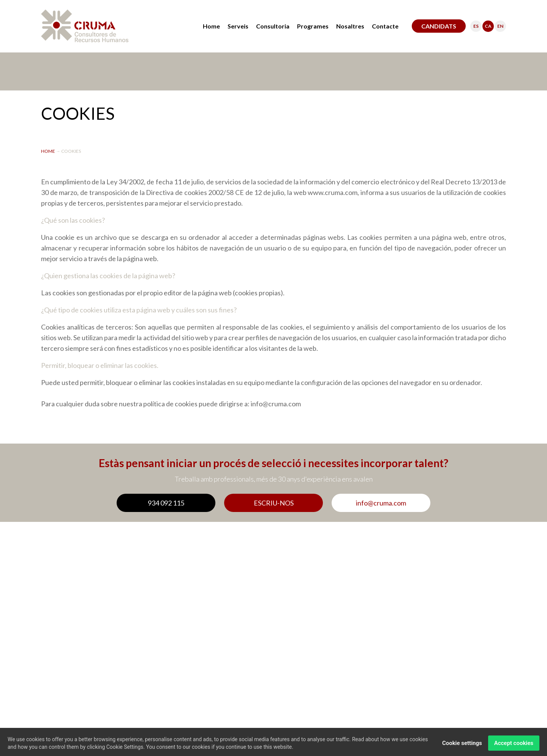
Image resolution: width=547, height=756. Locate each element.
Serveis (238, 26)
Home (211, 26)
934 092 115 (166, 503)
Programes (313, 26)
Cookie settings (462, 745)
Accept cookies (514, 745)
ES (476, 26)
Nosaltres (350, 26)
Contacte (385, 26)
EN (500, 26)
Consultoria (273, 26)
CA (488, 26)
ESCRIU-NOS (274, 503)
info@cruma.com (381, 503)
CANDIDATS (439, 26)
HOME (48, 151)
